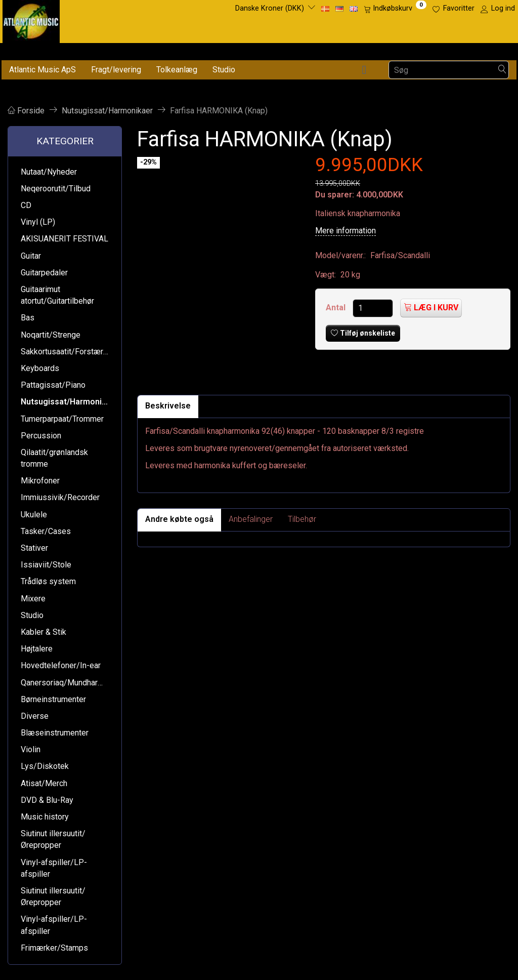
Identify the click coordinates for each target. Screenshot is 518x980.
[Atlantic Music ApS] (31, 19)
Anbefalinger (251, 519)
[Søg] (502, 70)
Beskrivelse (168, 406)
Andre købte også (179, 519)
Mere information (346, 231)
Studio (224, 70)
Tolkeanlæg (177, 70)
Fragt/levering (116, 70)
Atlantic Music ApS (42, 70)
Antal (337, 308)
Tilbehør (302, 519)
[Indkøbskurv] (395, 9)
